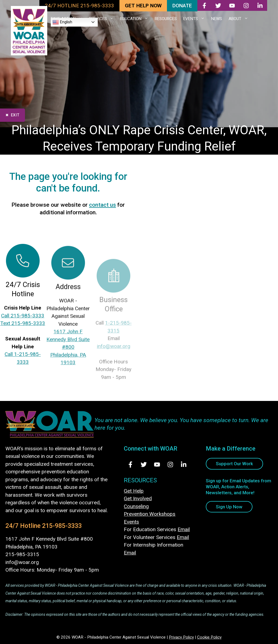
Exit (15, 115)
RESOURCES (166, 19)
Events (131, 522)
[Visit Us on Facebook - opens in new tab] (130, 465)
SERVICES (103, 19)
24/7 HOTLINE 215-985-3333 (79, 6)
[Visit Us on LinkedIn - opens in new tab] (184, 465)
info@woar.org (22, 562)
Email (184, 529)
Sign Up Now (229, 507)
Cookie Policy (209, 637)
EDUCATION (136, 19)
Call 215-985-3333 (23, 319)
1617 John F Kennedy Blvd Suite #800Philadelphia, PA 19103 (68, 366)
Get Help (134, 491)
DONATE (182, 6)
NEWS (217, 19)
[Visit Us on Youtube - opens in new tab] (157, 465)
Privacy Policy (181, 637)
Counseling (136, 506)
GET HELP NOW (143, 6)
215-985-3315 (22, 554)
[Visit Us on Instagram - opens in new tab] (170, 465)
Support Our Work (234, 464)
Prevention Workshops (150, 514)
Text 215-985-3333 (23, 327)
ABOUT (240, 19)
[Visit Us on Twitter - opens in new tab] (144, 465)
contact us (102, 205)
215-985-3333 (62, 526)
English (62, 22)
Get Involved (138, 498)
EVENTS (196, 19)
